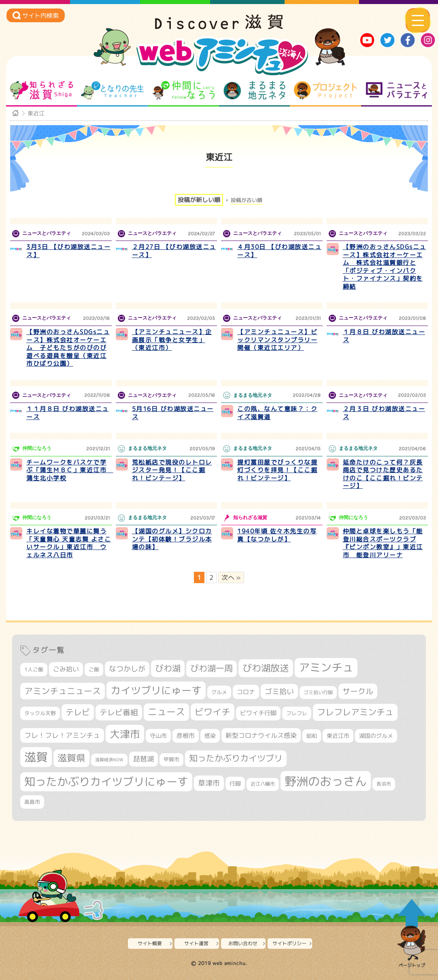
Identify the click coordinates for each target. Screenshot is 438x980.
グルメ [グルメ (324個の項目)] (219, 692)
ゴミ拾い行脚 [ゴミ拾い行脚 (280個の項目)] (318, 692)
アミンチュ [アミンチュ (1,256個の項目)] (326, 667)
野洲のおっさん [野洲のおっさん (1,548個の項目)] (326, 781)
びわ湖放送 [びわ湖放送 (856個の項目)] (266, 668)
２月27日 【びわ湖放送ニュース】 (174, 251)
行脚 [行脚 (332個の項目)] (235, 783)
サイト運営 (196, 943)
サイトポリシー (289, 943)
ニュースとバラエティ (397, 90)
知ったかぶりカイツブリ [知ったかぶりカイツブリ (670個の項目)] (236, 758)
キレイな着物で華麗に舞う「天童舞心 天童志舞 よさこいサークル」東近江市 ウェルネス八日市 (69, 543)
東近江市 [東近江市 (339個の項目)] (338, 736)
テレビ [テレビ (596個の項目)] (78, 712)
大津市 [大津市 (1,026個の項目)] (125, 734)
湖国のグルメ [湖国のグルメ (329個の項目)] (376, 736)
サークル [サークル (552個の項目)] (358, 691)
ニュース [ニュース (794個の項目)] (166, 712)
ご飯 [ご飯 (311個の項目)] (94, 669)
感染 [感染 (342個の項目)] (210, 736)
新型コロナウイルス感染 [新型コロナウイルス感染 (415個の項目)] (261, 735)
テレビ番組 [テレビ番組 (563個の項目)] (119, 712)
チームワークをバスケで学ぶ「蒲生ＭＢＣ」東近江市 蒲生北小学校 (70, 470)
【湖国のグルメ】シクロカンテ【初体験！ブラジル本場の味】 (172, 539)
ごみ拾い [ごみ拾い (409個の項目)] (66, 669)
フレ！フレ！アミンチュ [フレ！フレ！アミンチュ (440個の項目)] (62, 735)
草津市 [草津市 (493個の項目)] (209, 783)
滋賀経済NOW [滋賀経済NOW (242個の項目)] (109, 760)
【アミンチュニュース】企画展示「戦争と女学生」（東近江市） (172, 340)
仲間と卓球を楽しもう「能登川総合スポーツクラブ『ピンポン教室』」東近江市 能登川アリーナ (383, 543)
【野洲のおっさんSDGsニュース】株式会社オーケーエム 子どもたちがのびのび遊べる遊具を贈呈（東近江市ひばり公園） (68, 348)
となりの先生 (112, 90)
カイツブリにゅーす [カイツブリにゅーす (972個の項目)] (156, 690)
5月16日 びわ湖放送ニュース (173, 413)
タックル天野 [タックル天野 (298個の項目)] (40, 713)
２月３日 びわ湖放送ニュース (384, 413)
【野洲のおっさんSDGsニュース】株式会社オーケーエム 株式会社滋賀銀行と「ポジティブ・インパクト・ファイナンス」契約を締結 (385, 267)
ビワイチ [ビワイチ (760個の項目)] (213, 712)
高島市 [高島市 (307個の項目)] (32, 802)
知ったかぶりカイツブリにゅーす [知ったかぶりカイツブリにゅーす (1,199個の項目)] (106, 782)
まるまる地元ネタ (254, 90)
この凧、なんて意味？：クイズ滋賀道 (277, 413)
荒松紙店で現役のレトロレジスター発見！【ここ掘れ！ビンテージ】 (172, 470)
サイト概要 (150, 943)
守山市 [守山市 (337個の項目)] (158, 736)
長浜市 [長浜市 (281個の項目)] (384, 784)
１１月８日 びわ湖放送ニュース (68, 413)
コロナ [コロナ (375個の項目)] (246, 692)
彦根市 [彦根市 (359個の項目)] (186, 736)
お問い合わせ (243, 943)
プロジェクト (325, 90)
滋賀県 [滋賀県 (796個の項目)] (71, 758)
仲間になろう (184, 90)
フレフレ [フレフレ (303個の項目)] (297, 713)
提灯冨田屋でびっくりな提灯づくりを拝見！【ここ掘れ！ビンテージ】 (277, 470)
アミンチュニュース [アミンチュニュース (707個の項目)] (63, 691)
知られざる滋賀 (41, 90)
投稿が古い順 (247, 200)
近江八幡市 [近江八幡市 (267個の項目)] (263, 784)
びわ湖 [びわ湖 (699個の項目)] (168, 668)
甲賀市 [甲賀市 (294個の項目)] (171, 759)
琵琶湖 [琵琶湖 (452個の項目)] (144, 759)
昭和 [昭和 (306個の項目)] (312, 736)
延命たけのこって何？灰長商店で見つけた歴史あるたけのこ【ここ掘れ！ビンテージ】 (383, 474)
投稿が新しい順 (199, 200)
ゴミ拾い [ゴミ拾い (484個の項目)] (279, 691)
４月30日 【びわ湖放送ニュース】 (279, 251)
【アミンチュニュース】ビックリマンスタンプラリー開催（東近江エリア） (277, 340)
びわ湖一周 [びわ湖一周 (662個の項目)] (212, 668)
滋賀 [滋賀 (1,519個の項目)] (36, 757)
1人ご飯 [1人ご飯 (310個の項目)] (34, 669)
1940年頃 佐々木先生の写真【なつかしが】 (277, 535)
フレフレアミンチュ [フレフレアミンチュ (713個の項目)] (355, 712)
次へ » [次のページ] (231, 577)
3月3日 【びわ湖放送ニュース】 (68, 251)
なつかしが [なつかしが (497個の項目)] (127, 669)
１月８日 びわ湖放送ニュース (384, 336)
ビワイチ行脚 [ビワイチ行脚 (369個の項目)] (258, 713)
